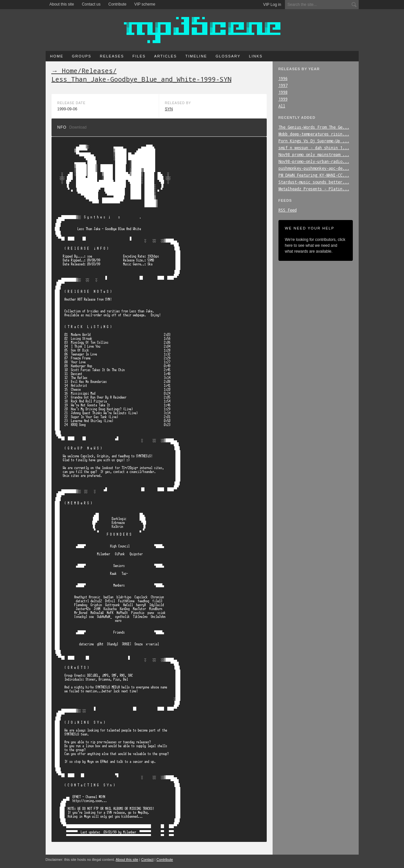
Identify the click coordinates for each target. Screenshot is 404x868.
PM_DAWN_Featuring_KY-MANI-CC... (314, 175)
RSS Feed (288, 210)
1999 (283, 99)
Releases (112, 56)
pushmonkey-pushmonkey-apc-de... (314, 168)
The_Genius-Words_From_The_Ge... (314, 127)
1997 (283, 85)
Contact (147, 860)
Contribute (117, 4)
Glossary (228, 56)
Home (57, 56)
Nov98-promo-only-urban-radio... (314, 161)
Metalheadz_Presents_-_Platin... (314, 189)
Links (256, 56)
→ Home (65, 71)
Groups (82, 56)
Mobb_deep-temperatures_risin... (314, 134)
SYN (169, 109)
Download (78, 127)
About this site (62, 4)
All (282, 106)
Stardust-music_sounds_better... (314, 182)
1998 (283, 92)
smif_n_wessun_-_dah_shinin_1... (314, 148)
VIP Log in (272, 5)
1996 (283, 78)
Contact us (91, 4)
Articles (166, 56)
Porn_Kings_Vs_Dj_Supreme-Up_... (314, 141)
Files (139, 56)
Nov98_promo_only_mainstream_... (314, 154)
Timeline (196, 56)
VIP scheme (145, 4)
